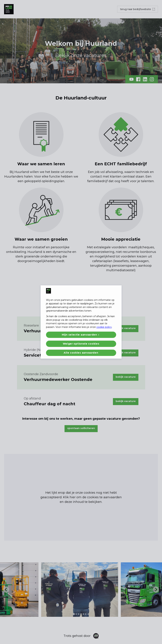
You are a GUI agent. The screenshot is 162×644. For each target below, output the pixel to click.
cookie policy (104, 327)
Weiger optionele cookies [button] (81, 344)
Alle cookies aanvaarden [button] (81, 353)
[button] (81, 335)
